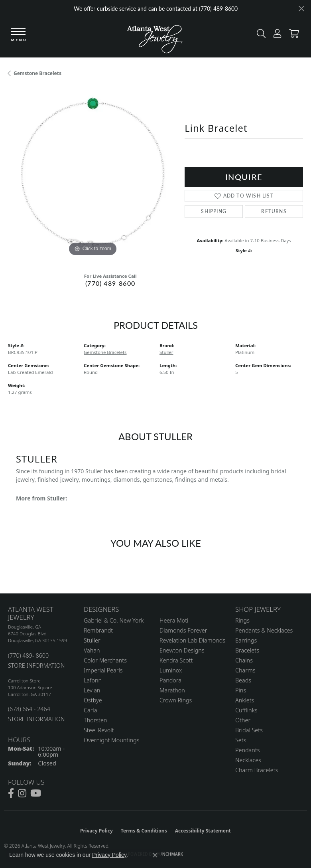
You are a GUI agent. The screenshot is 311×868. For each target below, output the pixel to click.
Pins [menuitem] (241, 690)
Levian (92, 690)
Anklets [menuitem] (245, 700)
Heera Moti (174, 620)
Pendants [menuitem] (248, 750)
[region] (92, 173)
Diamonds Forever (183, 630)
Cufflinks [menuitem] (246, 710)
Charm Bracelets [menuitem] (257, 770)
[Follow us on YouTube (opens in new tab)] (36, 793)
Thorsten (95, 720)
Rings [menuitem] (242, 620)
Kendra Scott (176, 660)
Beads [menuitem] (243, 680)
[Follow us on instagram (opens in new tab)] (22, 793)
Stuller (166, 352)
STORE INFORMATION (36, 665)
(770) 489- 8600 (28, 655)
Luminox (171, 670)
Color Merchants (105, 660)
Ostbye (93, 700)
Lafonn (93, 680)
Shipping (214, 211)
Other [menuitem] (243, 720)
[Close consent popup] (155, 855)
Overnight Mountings (111, 740)
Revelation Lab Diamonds (192, 640)
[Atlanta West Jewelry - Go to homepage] (155, 37)
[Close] (301, 9)
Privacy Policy (96, 831)
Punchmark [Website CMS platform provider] (170, 854)
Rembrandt (98, 630)
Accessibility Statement (203, 831)
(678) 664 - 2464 (29, 709)
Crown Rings (176, 700)
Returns (274, 211)
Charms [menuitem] (245, 670)
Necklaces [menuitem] (248, 760)
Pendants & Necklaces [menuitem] (264, 630)
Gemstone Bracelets (37, 73)
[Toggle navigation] (19, 36)
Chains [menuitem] (244, 660)
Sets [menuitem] (241, 740)
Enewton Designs (182, 650)
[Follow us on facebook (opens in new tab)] (11, 793)
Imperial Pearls (103, 670)
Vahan (92, 650)
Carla (90, 710)
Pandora (170, 680)
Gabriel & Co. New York (114, 620)
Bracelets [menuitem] (247, 650)
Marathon (172, 690)
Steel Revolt (99, 730)
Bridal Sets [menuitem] (249, 730)
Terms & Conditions (144, 831)
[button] (259, 35)
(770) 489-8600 (110, 283)
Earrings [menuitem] (246, 640)
